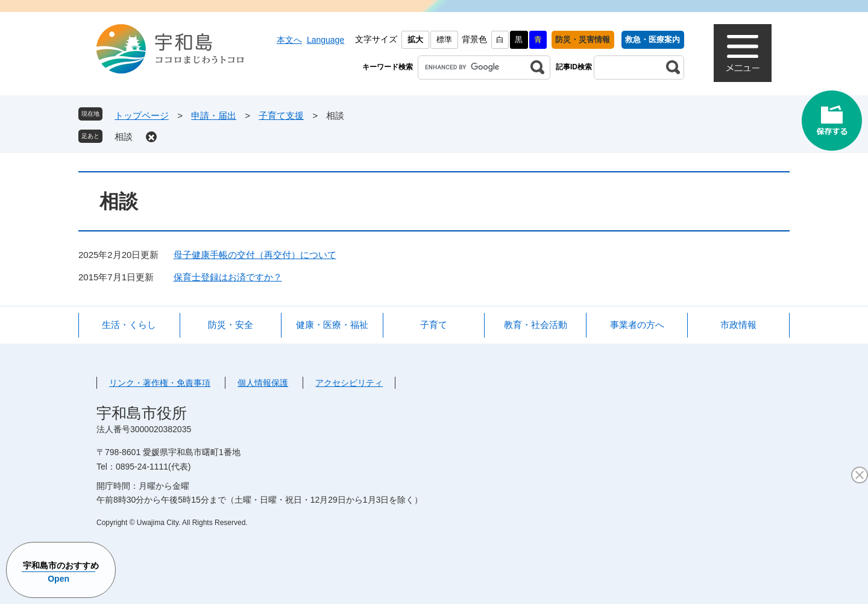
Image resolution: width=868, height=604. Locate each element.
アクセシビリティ (349, 383)
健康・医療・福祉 (332, 325)
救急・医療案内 (653, 39)
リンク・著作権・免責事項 (160, 383)
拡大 (415, 39)
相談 (124, 137)
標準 (444, 39)
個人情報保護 (263, 383)
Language (325, 40)
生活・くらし (129, 325)
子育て (434, 325)
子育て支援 (281, 115)
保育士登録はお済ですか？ (228, 277)
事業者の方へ (637, 325)
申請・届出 (214, 115)
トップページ (142, 115)
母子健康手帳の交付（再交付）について (255, 255)
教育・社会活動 (536, 325)
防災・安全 (231, 325)
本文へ (289, 40)
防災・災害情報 (583, 39)
